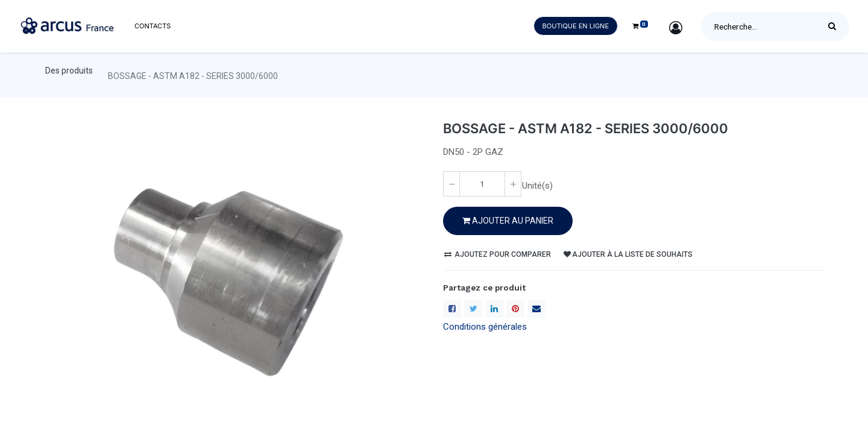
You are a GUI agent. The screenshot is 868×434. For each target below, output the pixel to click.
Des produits (69, 71)
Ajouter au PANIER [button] (508, 221)
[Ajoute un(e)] (513, 184)
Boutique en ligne (576, 26)
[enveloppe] (536, 309)
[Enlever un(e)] (451, 184)
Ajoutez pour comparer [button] (498, 254)
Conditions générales (485, 327)
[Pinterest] (515, 309)
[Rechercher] (835, 27)
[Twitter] (473, 309)
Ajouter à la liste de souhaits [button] (628, 254)
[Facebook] (452, 309)
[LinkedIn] (494, 309)
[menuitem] (153, 26)
